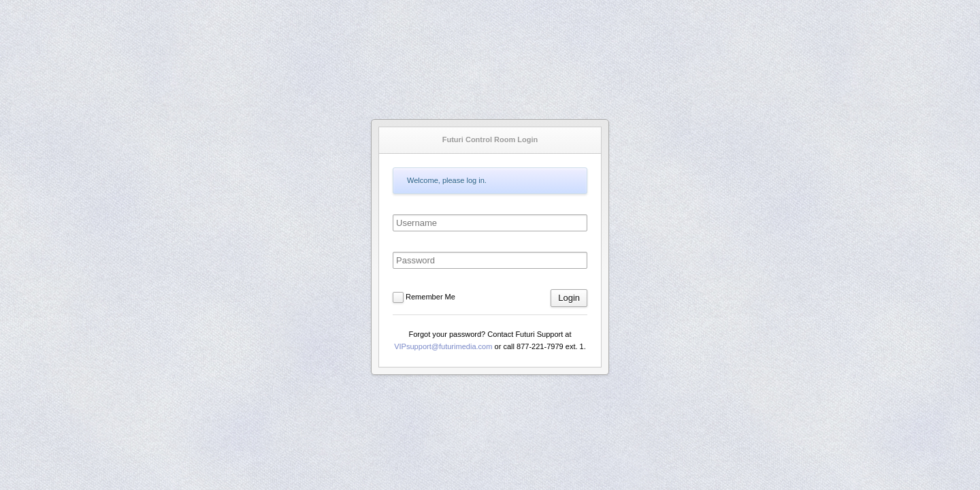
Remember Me (430, 297)
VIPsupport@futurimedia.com (443, 346)
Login (569, 298)
